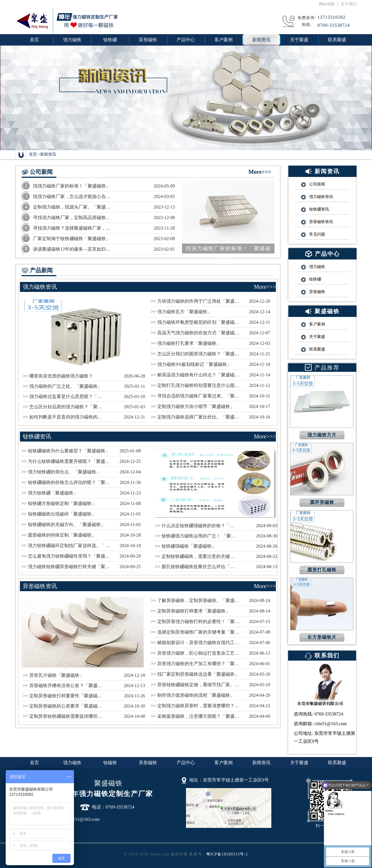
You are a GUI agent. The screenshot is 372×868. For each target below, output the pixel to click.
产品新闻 (41, 270)
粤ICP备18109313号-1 (227, 854)
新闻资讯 (48, 154)
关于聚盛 (299, 763)
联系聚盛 (337, 763)
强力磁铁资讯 (40, 287)
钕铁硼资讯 (37, 436)
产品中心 (186, 763)
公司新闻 (41, 172)
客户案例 (224, 763)
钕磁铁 (110, 763)
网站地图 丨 (330, 4)
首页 (34, 40)
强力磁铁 (72, 763)
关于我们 (349, 4)
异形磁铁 (148, 763)
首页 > (35, 154)
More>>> (260, 172)
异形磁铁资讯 (40, 586)
